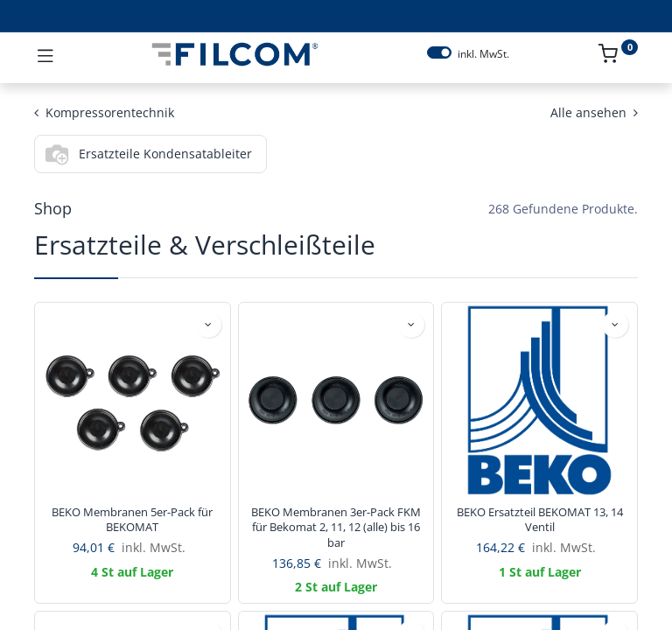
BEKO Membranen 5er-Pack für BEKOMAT (132, 520)
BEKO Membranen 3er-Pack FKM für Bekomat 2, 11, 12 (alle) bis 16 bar (336, 528)
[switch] (439, 52)
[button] (208, 325)
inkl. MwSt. (483, 54)
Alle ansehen (594, 112)
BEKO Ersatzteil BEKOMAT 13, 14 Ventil (540, 520)
